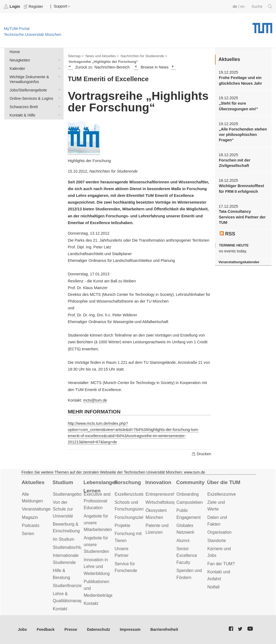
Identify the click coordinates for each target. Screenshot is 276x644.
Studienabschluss (70, 547)
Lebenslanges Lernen (101, 487)
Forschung (128, 482)
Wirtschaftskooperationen (170, 502)
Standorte (217, 541)
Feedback (46, 629)
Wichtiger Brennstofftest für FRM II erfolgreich (241, 189)
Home (15, 52)
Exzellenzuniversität (226, 494)
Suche (262, 6)
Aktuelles (33, 482)
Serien (28, 534)
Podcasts (31, 525)
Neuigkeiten (58, 60)
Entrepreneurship (162, 494)
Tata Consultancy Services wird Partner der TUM (242, 217)
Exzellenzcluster (130, 494)
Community (190, 482)
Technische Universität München (262, 26)
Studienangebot (68, 494)
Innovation (158, 482)
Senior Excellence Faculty (187, 556)
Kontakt (60, 609)
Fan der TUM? (221, 564)
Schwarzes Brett (58, 106)
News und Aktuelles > (102, 56)
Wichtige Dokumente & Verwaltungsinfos (58, 76)
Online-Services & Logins (58, 98)
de (235, 6)
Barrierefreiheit (164, 629)
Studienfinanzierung (72, 586)
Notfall (213, 587)
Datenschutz (99, 629)
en (243, 6)
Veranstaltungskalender (239, 262)
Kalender (58, 68)
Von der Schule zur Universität (63, 509)
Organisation (219, 532)
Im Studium (64, 539)
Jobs (22, 629)
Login (12, 6)
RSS (227, 234)
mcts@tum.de (95, 400)
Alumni (183, 541)
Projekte (122, 525)
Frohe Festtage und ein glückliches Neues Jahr (240, 80)
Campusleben (190, 502)
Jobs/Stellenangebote (58, 90)
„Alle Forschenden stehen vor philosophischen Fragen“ (243, 135)
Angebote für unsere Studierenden (96, 545)
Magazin (30, 517)
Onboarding (188, 494)
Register (34, 6)
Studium (63, 482)
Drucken (201, 454)
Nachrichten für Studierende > (144, 56)
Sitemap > (76, 56)
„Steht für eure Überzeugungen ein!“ (239, 106)
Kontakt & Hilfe (58, 115)
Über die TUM (224, 482)
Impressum (130, 629)
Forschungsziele (130, 517)
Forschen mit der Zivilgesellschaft (235, 163)
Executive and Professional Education (97, 501)
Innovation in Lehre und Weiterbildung (97, 567)
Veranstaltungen (37, 509)
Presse (71, 629)
